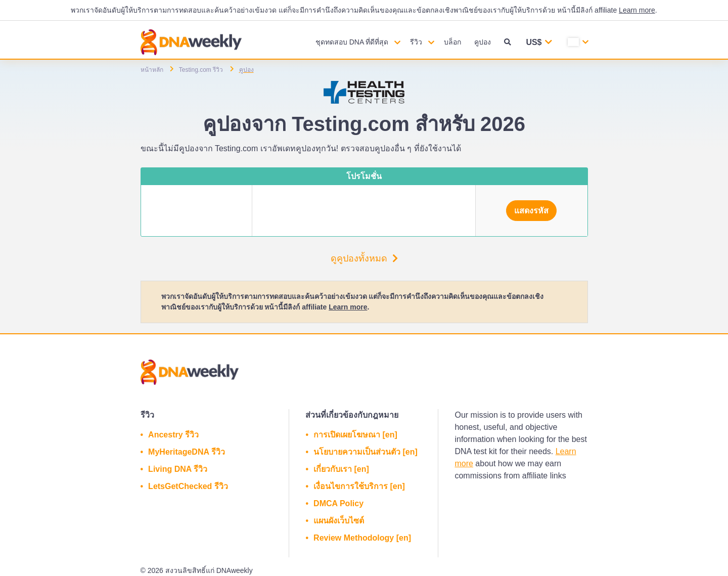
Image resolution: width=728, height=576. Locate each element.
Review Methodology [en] (362, 538)
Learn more (637, 10)
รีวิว (416, 42)
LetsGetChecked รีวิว (188, 486)
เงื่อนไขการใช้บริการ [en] (359, 486)
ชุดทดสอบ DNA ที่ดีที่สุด (352, 42)
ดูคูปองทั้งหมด (364, 258)
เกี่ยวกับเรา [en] (341, 469)
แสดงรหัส (531, 211)
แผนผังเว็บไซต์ (339, 521)
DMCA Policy (338, 503)
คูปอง (483, 42)
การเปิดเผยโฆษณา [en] (355, 435)
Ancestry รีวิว (173, 435)
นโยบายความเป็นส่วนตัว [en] (366, 452)
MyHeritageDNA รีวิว (187, 452)
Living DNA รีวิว (178, 469)
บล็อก (452, 42)
